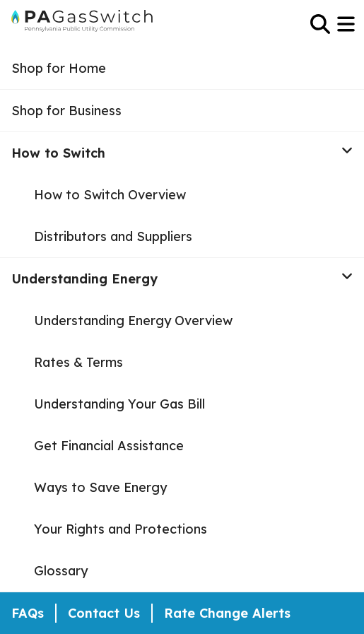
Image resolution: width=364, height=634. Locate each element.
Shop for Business (66, 111)
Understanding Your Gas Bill (119, 404)
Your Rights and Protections (121, 529)
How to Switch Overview (110, 195)
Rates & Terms (78, 362)
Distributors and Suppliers (113, 236)
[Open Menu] (347, 24)
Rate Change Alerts (227, 613)
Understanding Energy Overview (133, 321)
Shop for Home (59, 68)
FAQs (28, 613)
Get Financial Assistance (109, 446)
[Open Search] (320, 24)
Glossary (61, 571)
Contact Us (104, 613)
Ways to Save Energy (100, 487)
